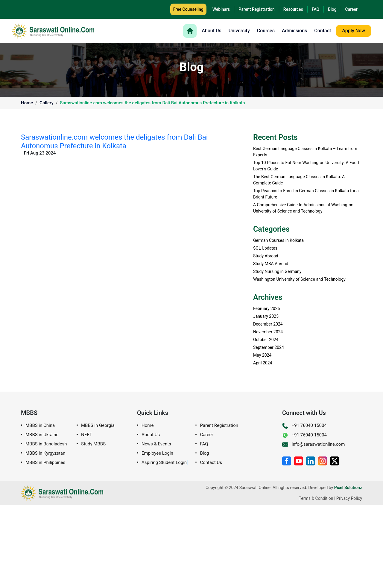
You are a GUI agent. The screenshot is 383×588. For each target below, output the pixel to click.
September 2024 (269, 347)
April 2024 (263, 363)
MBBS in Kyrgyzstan (45, 453)
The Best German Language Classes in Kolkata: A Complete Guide (299, 180)
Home (27, 103)
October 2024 (266, 340)
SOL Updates (265, 248)
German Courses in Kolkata (278, 240)
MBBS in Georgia (98, 426)
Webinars (221, 9)
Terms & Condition (316, 498)
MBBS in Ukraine (42, 435)
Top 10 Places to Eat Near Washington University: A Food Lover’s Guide (306, 166)
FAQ (316, 9)
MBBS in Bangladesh (46, 444)
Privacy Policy (349, 498)
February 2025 (266, 308)
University (239, 31)
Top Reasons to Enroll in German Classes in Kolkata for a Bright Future (306, 194)
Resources (293, 9)
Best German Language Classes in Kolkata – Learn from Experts (305, 152)
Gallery (47, 103)
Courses (266, 31)
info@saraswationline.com (313, 444)
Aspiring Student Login (164, 463)
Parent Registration (257, 9)
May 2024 (262, 355)
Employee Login (157, 453)
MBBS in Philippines (45, 463)
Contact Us (211, 463)
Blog (332, 9)
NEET (87, 435)
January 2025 (266, 316)
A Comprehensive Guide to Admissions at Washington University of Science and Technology (303, 208)
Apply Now (354, 31)
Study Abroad (266, 256)
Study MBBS (93, 444)
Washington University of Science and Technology (299, 279)
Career (351, 9)
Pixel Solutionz (348, 488)
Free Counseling (188, 9)
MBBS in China (40, 426)
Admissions (294, 31)
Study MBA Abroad (271, 264)
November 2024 (268, 332)
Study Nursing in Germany (277, 271)
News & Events (156, 444)
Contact (323, 31)
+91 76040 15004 (304, 425)
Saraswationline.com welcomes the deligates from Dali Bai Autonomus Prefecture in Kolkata (152, 103)
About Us (212, 31)
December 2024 (268, 324)
